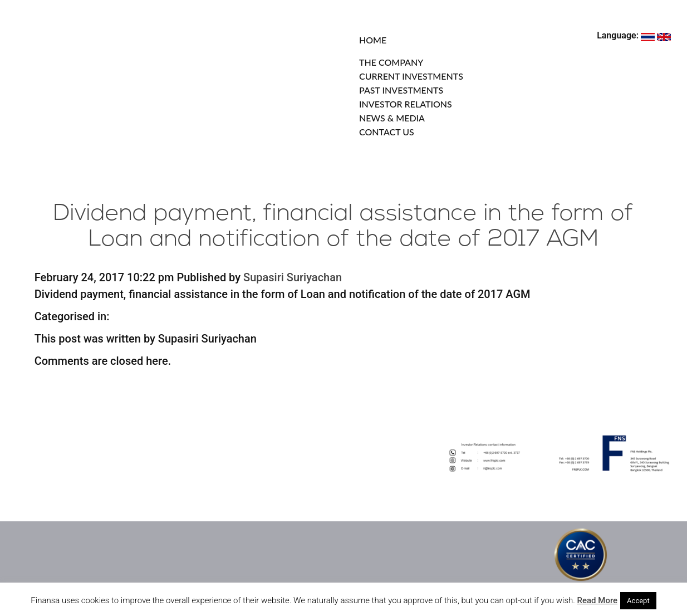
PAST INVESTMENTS (401, 90)
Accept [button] (638, 601)
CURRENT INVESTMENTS (411, 76)
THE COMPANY (391, 62)
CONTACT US (387, 132)
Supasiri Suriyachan (293, 277)
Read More (598, 600)
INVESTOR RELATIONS (406, 104)
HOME (373, 40)
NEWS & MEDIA (392, 118)
